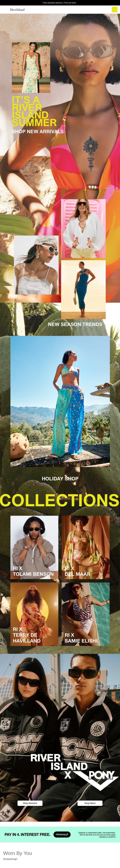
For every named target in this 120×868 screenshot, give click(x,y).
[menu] (5, 10)
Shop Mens (90, 803)
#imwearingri (10, 859)
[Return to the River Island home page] (19, 10)
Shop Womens (30, 803)
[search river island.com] (102, 10)
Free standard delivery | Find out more (59, 3)
